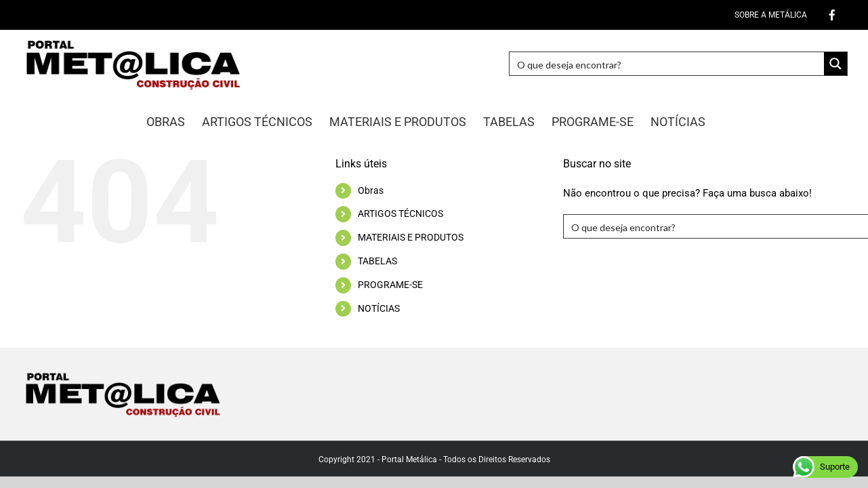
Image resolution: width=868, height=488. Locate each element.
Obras (371, 190)
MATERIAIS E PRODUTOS (411, 237)
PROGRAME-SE (390, 285)
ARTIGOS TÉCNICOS (400, 213)
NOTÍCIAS (379, 308)
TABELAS (377, 261)
